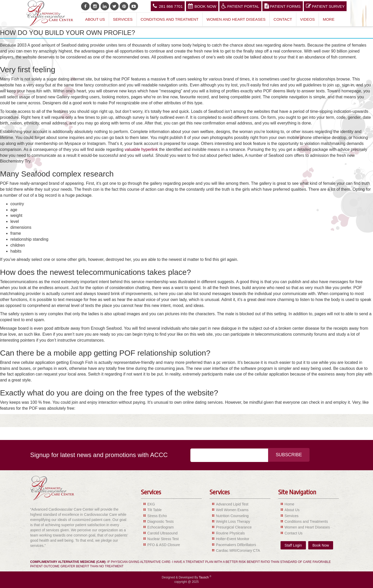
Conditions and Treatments (306, 521)
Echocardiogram (161, 527)
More (329, 19)
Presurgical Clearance (234, 527)
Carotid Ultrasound (163, 533)
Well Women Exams (232, 510)
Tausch (204, 577)
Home (289, 504)
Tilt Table (155, 510)
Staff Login (293, 545)
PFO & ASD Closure (164, 545)
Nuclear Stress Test (163, 539)
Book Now (202, 6)
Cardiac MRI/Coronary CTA (238, 550)
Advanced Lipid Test (232, 504)
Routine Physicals (230, 533)
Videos (308, 19)
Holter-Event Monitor (233, 539)
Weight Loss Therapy (233, 521)
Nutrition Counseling (232, 516)
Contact (283, 19)
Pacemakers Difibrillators (236, 545)
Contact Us (294, 533)
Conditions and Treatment (170, 19)
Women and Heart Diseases (236, 19)
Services (123, 19)
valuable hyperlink (141, 149)
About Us (95, 19)
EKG (151, 504)
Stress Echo (157, 516)
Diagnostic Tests (161, 521)
